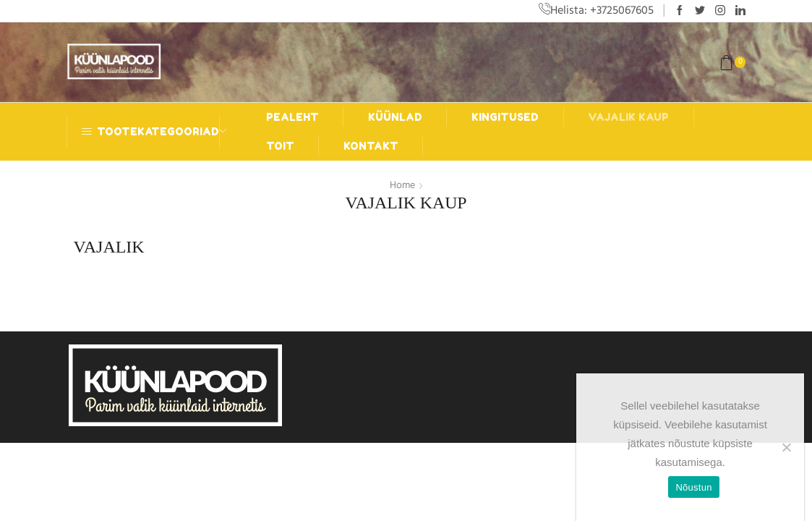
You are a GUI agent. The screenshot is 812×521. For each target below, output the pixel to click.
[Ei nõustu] (786, 447)
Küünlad (395, 117)
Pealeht (292, 117)
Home (402, 185)
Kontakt (371, 146)
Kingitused (505, 117)
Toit (280, 146)
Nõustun (693, 487)
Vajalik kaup (628, 117)
